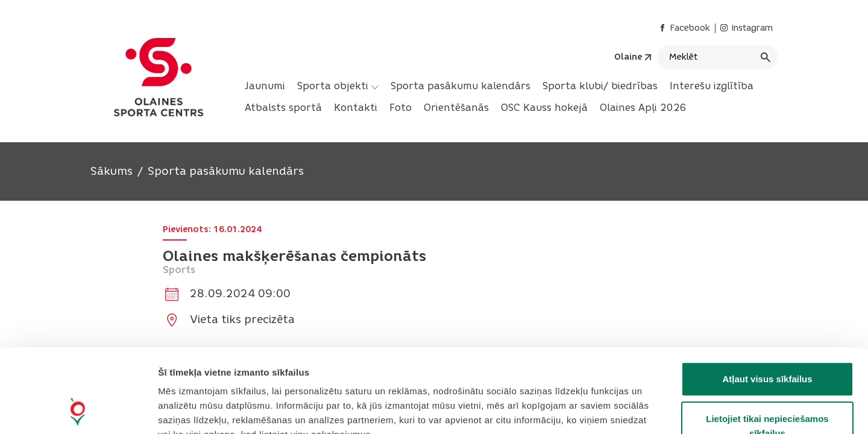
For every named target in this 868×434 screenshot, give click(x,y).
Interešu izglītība (712, 86)
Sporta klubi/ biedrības (600, 86)
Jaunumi (265, 86)
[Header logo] (159, 77)
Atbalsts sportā (283, 108)
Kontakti (356, 108)
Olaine (628, 57)
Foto (401, 108)
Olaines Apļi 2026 (643, 108)
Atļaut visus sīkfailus (767, 300)
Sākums (112, 171)
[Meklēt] (717, 57)
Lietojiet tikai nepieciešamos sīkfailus (767, 348)
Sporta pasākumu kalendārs (461, 86)
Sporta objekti (338, 86)
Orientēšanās (456, 108)
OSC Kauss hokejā (544, 108)
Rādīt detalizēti (657, 410)
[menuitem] (265, 86)
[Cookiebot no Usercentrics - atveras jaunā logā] (78, 410)
